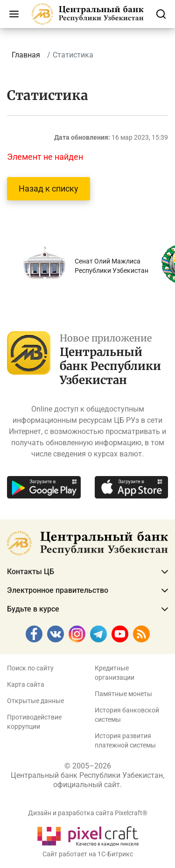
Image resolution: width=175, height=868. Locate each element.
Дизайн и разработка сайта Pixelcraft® (88, 813)
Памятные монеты (123, 694)
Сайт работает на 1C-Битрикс (88, 854)
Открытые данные (35, 701)
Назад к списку (49, 189)
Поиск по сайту (30, 668)
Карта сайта (26, 684)
